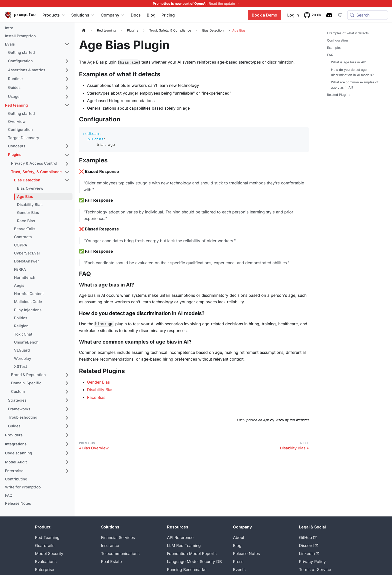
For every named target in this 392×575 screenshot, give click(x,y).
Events (239, 569)
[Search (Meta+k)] (368, 15)
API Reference (180, 537)
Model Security (49, 553)
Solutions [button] (83, 15)
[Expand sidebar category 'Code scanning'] (67, 453)
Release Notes (246, 553)
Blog (151, 15)
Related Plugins (339, 95)
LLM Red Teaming (184, 545)
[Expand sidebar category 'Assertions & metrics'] (67, 70)
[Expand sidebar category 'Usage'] (67, 97)
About (239, 537)
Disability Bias (100, 390)
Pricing (168, 15)
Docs (136, 15)
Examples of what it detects (348, 33)
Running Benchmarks (187, 569)
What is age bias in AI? (348, 62)
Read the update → (224, 4)
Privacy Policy (312, 561)
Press (238, 561)
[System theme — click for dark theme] (340, 15)
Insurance (110, 545)
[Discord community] (329, 15)
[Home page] (84, 30)
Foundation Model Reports (192, 553)
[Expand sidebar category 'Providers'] (67, 435)
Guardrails (45, 545)
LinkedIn (309, 553)
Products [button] (54, 15)
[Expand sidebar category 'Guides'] (67, 88)
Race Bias (96, 397)
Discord (309, 545)
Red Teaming (47, 537)
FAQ (330, 55)
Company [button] (113, 15)
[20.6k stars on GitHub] (313, 15)
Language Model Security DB (194, 561)
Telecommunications (120, 553)
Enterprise (44, 569)
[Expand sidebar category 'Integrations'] (67, 444)
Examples (334, 48)
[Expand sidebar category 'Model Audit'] (67, 462)
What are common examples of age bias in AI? (355, 85)
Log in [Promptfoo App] (293, 15)
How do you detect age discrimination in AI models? (352, 72)
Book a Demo (264, 15)
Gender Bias (98, 382)
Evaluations (46, 561)
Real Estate (111, 561)
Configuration (337, 40)
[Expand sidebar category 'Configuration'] (67, 61)
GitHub (308, 537)
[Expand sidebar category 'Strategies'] (67, 400)
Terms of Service (315, 569)
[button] (37, 45)
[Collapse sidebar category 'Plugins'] (67, 155)
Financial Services (118, 537)
